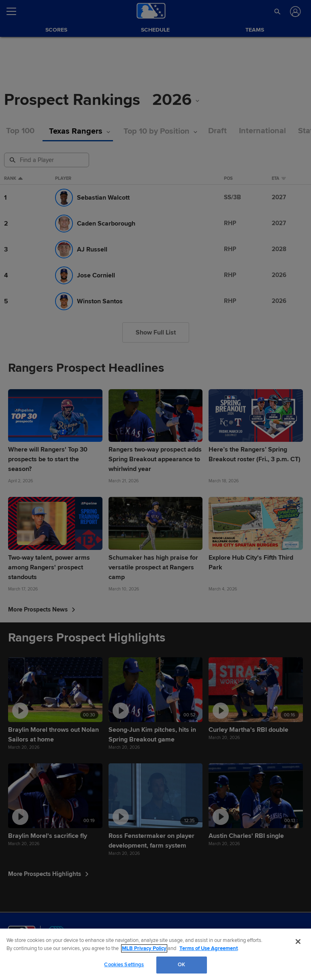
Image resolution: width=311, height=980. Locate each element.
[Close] (298, 942)
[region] (155, 954)
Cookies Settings (124, 965)
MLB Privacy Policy (144, 948)
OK (181, 965)
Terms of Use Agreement (209, 948)
